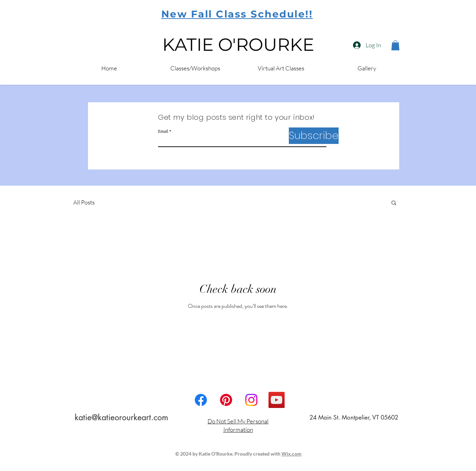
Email (163, 131)
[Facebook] (201, 400)
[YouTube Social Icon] (277, 400)
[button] (394, 203)
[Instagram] (251, 400)
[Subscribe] (314, 136)
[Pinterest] (226, 400)
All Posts (84, 202)
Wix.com (291, 454)
